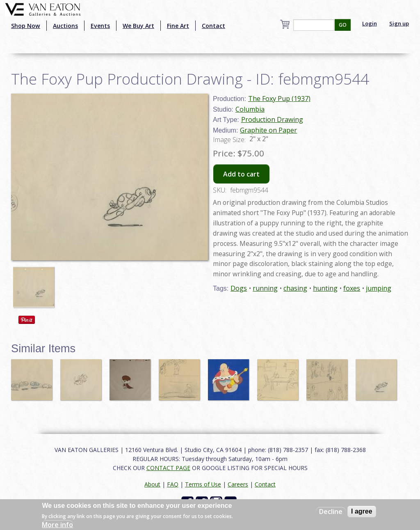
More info (57, 525)
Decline (331, 512)
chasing (295, 288)
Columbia (250, 109)
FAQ (173, 484)
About (152, 484)
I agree (362, 511)
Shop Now (26, 26)
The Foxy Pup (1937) (279, 99)
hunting (325, 288)
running (265, 288)
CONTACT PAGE (168, 468)
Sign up (399, 23)
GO (343, 25)
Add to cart (241, 174)
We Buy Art (138, 26)
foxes (352, 288)
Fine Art (178, 26)
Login (370, 23)
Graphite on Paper (268, 130)
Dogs (239, 288)
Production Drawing (272, 119)
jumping (379, 288)
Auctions (65, 26)
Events (100, 26)
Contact (213, 26)
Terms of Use (203, 484)
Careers (238, 484)
